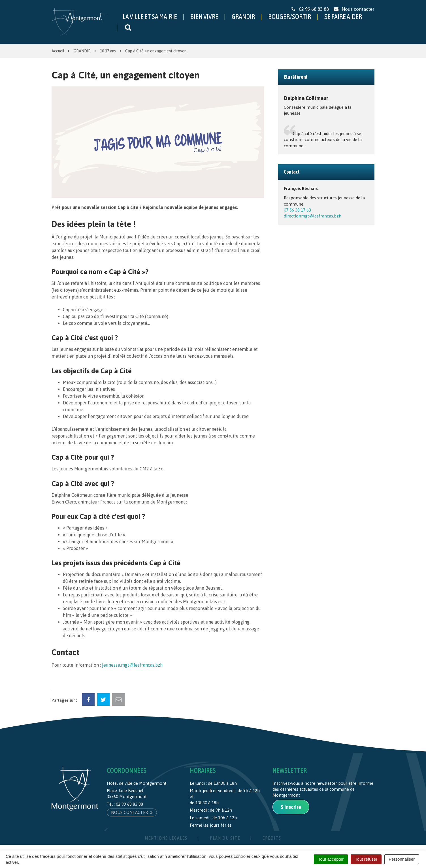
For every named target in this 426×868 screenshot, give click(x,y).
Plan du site (225, 838)
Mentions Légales (166, 838)
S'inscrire (291, 807)
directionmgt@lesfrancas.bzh (313, 216)
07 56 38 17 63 (297, 210)
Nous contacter (132, 812)
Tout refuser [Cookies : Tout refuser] (366, 859)
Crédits (272, 838)
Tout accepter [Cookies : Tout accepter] (331, 859)
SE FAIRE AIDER (343, 17)
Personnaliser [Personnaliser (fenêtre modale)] (402, 859)
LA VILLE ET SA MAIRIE (150, 17)
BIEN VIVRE (204, 17)
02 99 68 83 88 (129, 804)
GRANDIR (243, 17)
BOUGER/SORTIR (290, 17)
